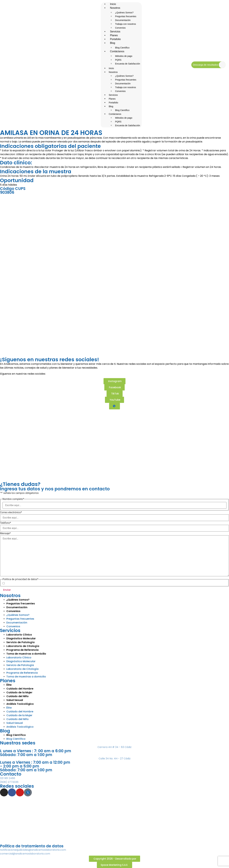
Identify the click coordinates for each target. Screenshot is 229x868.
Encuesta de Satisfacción (128, 64)
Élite (9, 708)
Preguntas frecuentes (126, 16)
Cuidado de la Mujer (19, 715)
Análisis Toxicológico (20, 727)
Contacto (11, 774)
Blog (113, 43)
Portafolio (113, 103)
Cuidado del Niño (17, 719)
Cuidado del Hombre (20, 712)
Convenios (120, 91)
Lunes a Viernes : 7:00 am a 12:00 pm (35, 762)
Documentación (123, 20)
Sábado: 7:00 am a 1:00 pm (26, 755)
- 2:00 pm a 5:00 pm (20, 766)
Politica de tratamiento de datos (32, 846)
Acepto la (27, 583)
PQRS (118, 60)
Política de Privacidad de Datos (32, 583)
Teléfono (5, 523)
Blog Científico (122, 110)
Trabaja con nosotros (126, 24)
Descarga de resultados (205, 65)
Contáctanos (117, 51)
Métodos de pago (124, 56)
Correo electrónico (11, 512)
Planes (112, 99)
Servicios (113, 95)
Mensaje (5, 533)
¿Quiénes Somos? (124, 13)
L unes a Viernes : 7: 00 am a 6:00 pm (36, 751)
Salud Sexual (15, 723)
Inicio (111, 68)
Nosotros (115, 8)
